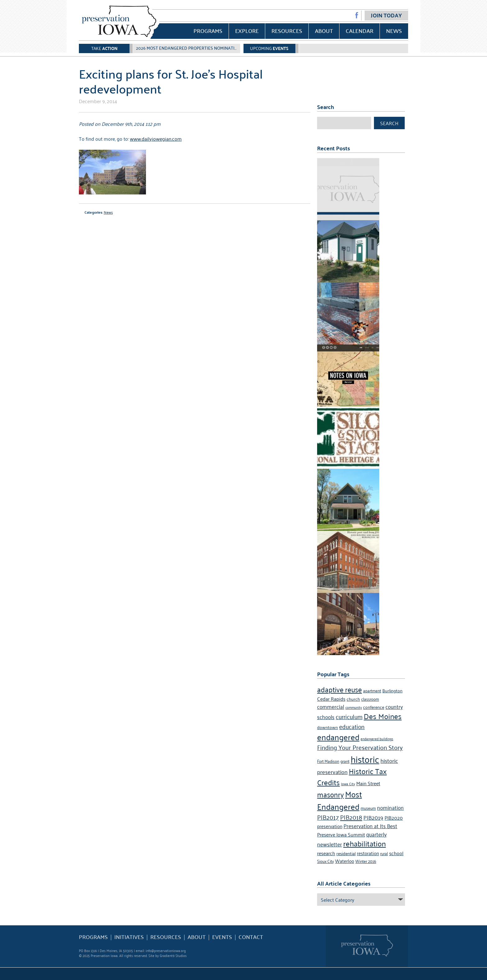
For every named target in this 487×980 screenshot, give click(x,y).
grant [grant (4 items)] (345, 761)
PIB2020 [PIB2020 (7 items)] (394, 818)
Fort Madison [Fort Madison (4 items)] (328, 761)
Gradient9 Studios (173, 955)
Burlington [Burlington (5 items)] (392, 690)
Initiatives (129, 937)
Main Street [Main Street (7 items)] (368, 783)
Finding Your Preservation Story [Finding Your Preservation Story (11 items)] (360, 747)
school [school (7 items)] (396, 853)
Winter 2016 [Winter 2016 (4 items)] (366, 861)
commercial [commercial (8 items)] (331, 706)
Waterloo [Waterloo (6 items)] (345, 861)
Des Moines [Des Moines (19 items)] (383, 716)
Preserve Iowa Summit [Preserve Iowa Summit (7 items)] (341, 834)
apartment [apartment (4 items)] (372, 690)
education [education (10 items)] (352, 726)
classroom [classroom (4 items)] (370, 699)
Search (389, 123)
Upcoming (269, 48)
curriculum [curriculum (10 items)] (349, 716)
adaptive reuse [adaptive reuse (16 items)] (339, 689)
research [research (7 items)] (326, 853)
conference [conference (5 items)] (374, 707)
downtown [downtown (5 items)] (328, 727)
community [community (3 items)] (354, 707)
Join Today (386, 15)
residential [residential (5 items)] (346, 853)
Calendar (360, 31)
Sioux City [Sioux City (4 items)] (325, 861)
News (394, 31)
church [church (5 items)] (353, 699)
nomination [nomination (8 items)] (390, 807)
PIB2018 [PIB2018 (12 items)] (351, 817)
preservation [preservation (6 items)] (330, 826)
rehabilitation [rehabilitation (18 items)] (364, 843)
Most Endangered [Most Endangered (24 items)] (339, 800)
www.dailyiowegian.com (156, 139)
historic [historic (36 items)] (365, 759)
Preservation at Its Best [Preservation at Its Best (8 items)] (370, 826)
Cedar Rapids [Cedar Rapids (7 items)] (331, 699)
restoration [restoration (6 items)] (368, 853)
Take (104, 48)
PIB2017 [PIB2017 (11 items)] (328, 817)
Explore (247, 31)
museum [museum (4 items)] (368, 808)
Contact (251, 937)
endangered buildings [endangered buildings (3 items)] (377, 738)
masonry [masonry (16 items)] (330, 794)
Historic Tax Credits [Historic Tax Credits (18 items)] (352, 777)
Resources (287, 31)
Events (222, 937)
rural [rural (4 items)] (384, 853)
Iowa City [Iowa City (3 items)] (348, 784)
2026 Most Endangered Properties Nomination (188, 48)
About (324, 31)
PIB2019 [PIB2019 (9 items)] (373, 817)
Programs (208, 31)
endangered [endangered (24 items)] (338, 737)
